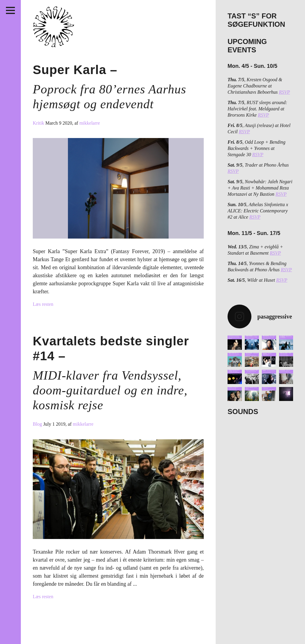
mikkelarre (90, 123)
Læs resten (43, 304)
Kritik (39, 123)
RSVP (284, 92)
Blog (38, 424)
